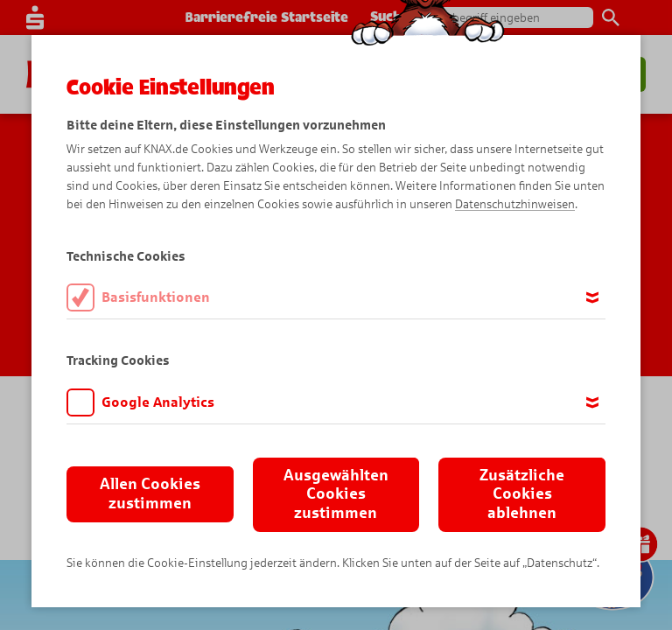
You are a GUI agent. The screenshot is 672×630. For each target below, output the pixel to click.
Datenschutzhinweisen (515, 204)
